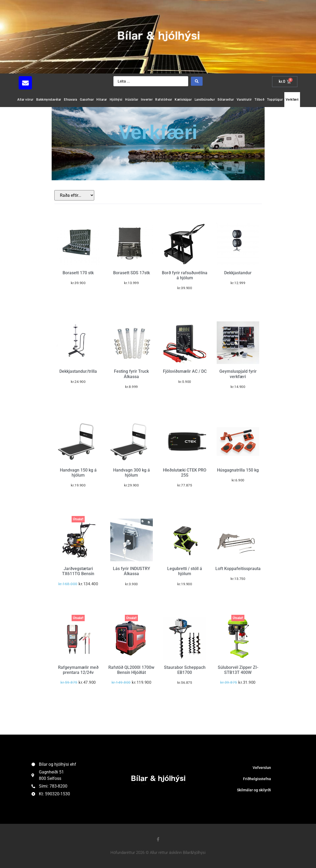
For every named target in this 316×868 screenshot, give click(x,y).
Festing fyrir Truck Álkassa (131, 374)
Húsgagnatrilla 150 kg (238, 470)
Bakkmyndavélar (49, 100)
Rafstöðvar (164, 100)
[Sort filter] (74, 195)
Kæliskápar (183, 100)
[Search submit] (197, 81)
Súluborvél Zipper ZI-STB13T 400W (238, 670)
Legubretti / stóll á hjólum (185, 571)
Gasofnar (87, 100)
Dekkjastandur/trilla (78, 371)
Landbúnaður (205, 100)
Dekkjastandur (238, 273)
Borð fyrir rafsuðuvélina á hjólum (185, 275)
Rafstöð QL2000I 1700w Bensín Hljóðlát (131, 670)
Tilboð (259, 100)
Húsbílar (132, 100)
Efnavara (71, 100)
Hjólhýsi (116, 100)
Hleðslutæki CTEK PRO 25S (185, 473)
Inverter (147, 100)
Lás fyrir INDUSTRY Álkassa (132, 571)
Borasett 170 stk (78, 273)
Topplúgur (275, 100)
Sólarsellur (226, 100)
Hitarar (102, 100)
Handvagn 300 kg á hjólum (132, 473)
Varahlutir (244, 100)
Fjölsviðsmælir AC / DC (185, 371)
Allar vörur (25, 100)
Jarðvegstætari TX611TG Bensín (78, 571)
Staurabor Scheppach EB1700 (185, 670)
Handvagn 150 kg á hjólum (78, 473)
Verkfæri (292, 100)
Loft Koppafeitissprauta (238, 569)
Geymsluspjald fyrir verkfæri (238, 374)
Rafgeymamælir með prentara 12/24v (78, 670)
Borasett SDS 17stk (132, 273)
